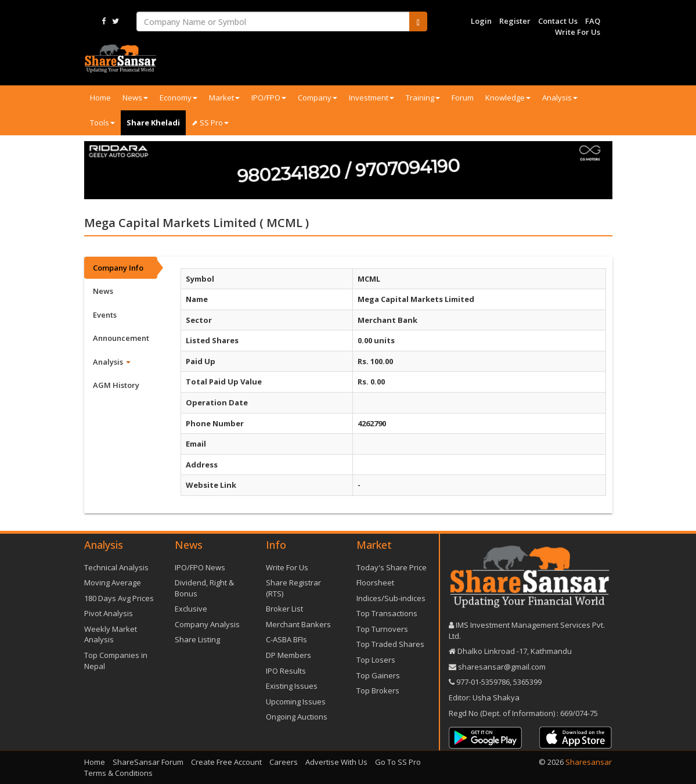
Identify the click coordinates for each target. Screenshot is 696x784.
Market (224, 98)
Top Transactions (387, 613)
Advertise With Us (336, 762)
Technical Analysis (116, 567)
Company (318, 98)
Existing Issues (292, 686)
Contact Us (558, 21)
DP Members (289, 655)
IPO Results (286, 671)
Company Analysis (207, 624)
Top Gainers (378, 675)
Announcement (121, 338)
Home (100, 98)
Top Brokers (378, 691)
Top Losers (376, 660)
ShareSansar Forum (148, 762)
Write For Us (578, 32)
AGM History (116, 385)
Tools (102, 123)
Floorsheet (375, 582)
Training (423, 98)
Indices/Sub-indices (391, 598)
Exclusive (191, 609)
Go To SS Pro (398, 762)
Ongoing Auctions (297, 717)
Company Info (118, 268)
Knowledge (508, 98)
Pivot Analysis (109, 613)
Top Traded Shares (390, 644)
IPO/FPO (269, 98)
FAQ (593, 21)
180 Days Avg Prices (119, 598)
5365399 (526, 682)
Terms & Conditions (118, 773)
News (135, 98)
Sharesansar (589, 762)
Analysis (560, 98)
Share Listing (197, 639)
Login (481, 21)
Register (515, 21)
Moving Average (113, 582)
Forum (463, 98)
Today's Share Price (392, 567)
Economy (178, 98)
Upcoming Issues (296, 702)
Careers (284, 762)
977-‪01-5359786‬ (483, 682)
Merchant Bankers (298, 624)
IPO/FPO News (200, 567)
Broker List (284, 609)
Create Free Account (226, 762)
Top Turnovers (382, 629)
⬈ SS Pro (210, 123)
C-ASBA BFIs (286, 639)
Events (105, 315)
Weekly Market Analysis (111, 634)
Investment (372, 98)
